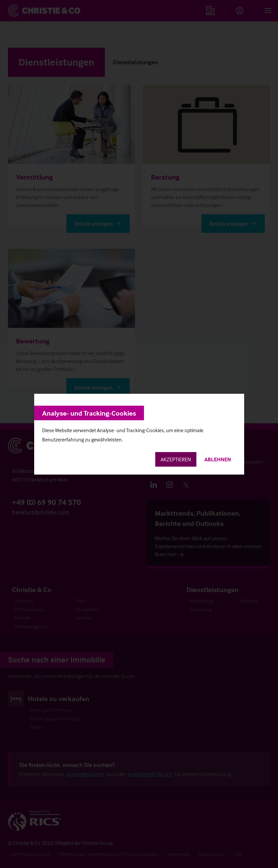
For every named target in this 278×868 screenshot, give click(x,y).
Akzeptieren (176, 459)
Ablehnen (218, 459)
